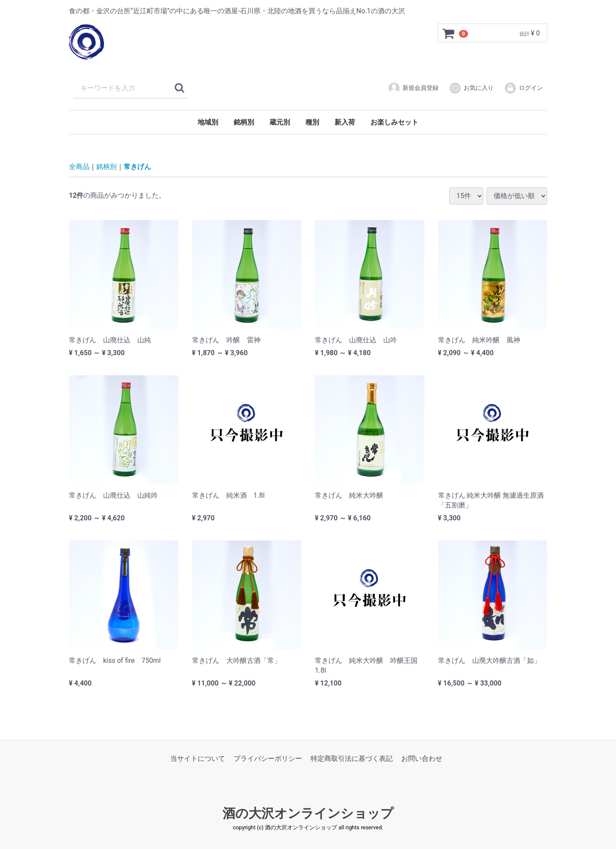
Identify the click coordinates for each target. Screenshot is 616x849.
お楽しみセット (394, 122)
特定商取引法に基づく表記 (352, 758)
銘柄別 (244, 122)
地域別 (208, 122)
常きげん (137, 167)
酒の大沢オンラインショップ (308, 813)
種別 (312, 122)
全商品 (79, 167)
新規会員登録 (413, 88)
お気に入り (471, 88)
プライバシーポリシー (268, 758)
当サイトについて (198, 758)
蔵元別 (280, 122)
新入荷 (345, 122)
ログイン (523, 88)
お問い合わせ (422, 758)
